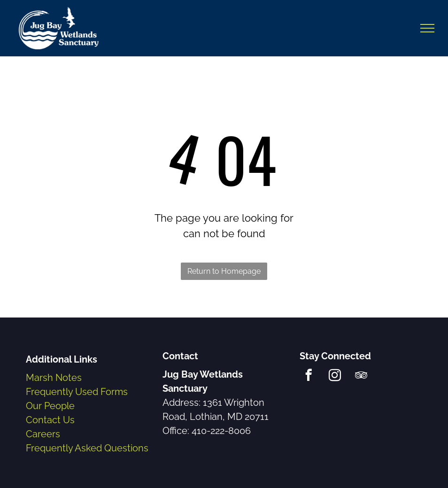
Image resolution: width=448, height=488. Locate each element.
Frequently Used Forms (77, 392)
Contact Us (50, 420)
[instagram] (335, 377)
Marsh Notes (54, 378)
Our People (50, 406)
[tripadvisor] (361, 377)
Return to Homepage (224, 271)
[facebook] (309, 377)
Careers (43, 434)
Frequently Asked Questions (87, 448)
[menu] (427, 28)
